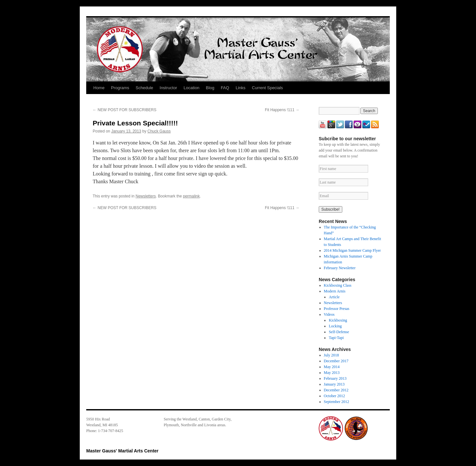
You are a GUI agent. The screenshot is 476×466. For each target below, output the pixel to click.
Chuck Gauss (159, 131)
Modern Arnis (335, 291)
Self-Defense (339, 332)
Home (99, 88)
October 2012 (335, 396)
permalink (191, 196)
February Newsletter (340, 268)
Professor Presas (337, 309)
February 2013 (335, 378)
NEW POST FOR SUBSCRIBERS (124, 110)
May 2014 (332, 367)
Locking (335, 326)
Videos (329, 314)
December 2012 (336, 390)
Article (334, 297)
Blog (210, 88)
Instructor (168, 88)
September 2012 (336, 402)
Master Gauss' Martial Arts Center (122, 451)
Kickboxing (338, 320)
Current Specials (267, 88)
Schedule (144, 88)
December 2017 (336, 361)
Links (241, 88)
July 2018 (331, 355)
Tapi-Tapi (336, 338)
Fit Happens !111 (282, 110)
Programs (120, 88)
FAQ (225, 88)
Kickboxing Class (338, 285)
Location (191, 88)
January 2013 (334, 384)
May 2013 (332, 373)
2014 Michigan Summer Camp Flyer (352, 250)
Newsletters (146, 196)
